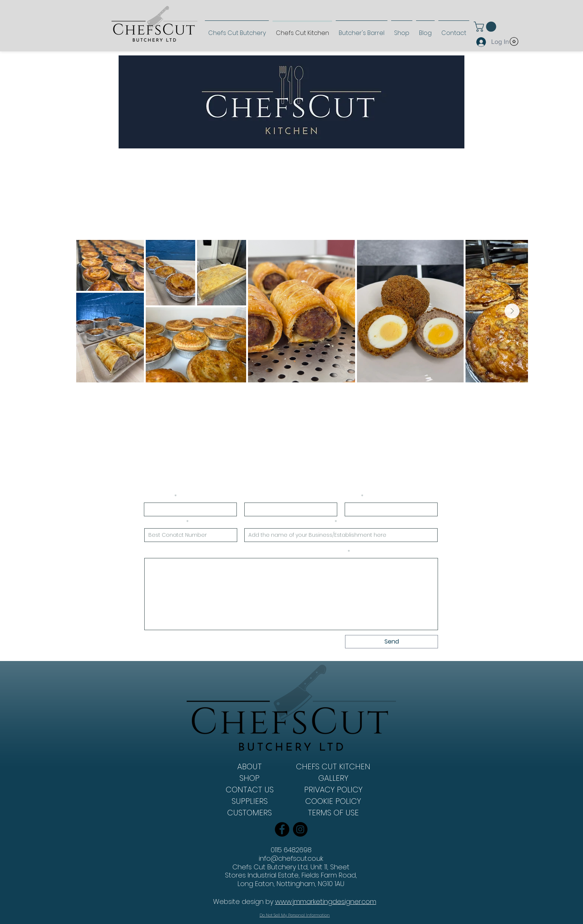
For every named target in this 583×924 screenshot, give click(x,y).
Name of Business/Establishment (289, 522)
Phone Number (165, 522)
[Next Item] (512, 311)
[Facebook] (282, 829)
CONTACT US (250, 790)
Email (352, 497)
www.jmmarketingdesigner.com (326, 901)
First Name (159, 497)
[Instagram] (300, 829)
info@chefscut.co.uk (291, 858)
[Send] (392, 642)
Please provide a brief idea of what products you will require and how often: (246, 552)
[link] (486, 27)
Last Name (259, 497)
